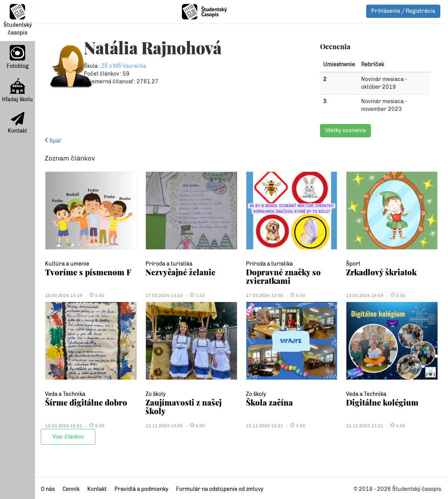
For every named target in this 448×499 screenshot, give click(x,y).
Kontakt (17, 123)
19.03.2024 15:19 (64, 295)
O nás (48, 489)
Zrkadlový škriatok (381, 272)
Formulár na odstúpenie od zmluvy (220, 489)
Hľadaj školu (17, 91)
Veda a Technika (65, 394)
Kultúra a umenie (67, 264)
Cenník (71, 489)
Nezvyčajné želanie (180, 272)
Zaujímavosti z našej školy (183, 407)
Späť (53, 141)
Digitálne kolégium (382, 402)
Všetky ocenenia (345, 130)
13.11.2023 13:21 (265, 426)
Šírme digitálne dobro (86, 402)
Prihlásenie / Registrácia (403, 11)
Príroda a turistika (169, 264)
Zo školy (156, 394)
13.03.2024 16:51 (64, 426)
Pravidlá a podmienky (141, 489)
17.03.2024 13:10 (164, 295)
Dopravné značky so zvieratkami (283, 276)
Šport (353, 264)
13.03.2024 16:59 (365, 295)
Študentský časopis (18, 20)
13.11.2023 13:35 (164, 426)
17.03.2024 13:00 (265, 295)
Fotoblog (18, 57)
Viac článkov (68, 437)
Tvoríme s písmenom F (88, 272)
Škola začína (269, 402)
